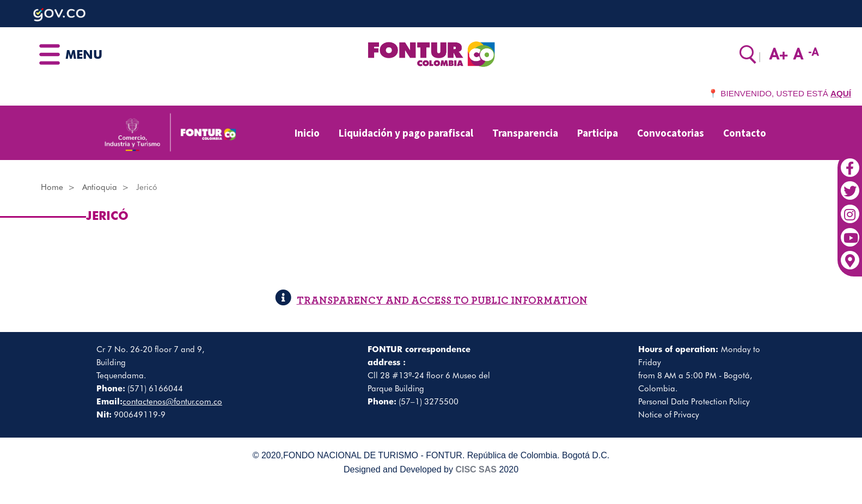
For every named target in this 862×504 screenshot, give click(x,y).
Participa (598, 133)
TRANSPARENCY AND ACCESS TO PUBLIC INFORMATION (431, 301)
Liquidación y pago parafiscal (406, 133)
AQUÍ (841, 93)
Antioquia (100, 187)
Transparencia (525, 133)
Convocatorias (671, 133)
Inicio (307, 133)
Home (52, 187)
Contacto (745, 133)
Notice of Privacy (669, 415)
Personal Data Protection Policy (694, 402)
